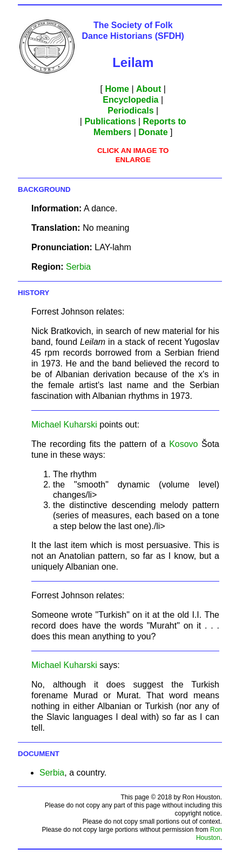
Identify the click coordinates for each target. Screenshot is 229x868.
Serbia (78, 267)
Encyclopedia (130, 100)
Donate (153, 132)
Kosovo (183, 444)
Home (117, 89)
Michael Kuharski (64, 425)
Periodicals (130, 111)
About (149, 89)
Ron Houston (209, 834)
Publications (110, 121)
